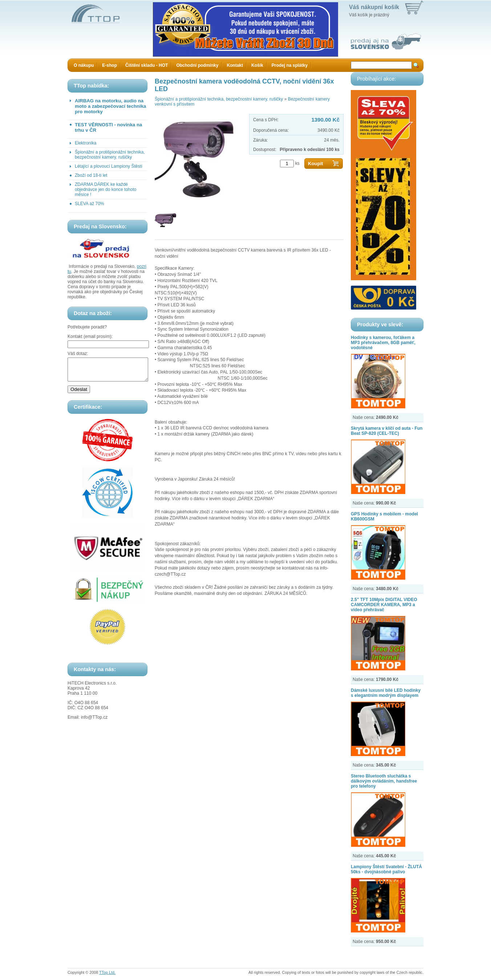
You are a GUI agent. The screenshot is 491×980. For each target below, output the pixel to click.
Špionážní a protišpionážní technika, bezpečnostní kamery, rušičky (110, 155)
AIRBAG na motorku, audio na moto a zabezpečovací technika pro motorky (110, 106)
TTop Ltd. (107, 972)
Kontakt (235, 65)
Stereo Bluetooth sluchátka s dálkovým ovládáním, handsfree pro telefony (384, 781)
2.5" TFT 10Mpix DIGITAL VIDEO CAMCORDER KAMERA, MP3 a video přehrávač (384, 605)
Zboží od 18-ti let (91, 175)
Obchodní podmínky (197, 65)
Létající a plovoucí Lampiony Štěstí (109, 166)
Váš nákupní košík (374, 7)
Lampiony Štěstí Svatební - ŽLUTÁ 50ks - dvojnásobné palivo (386, 869)
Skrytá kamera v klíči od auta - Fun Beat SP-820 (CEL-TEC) (387, 431)
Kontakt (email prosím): (90, 336)
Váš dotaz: (78, 354)
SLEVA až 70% (90, 204)
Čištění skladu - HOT (147, 65)
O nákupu (84, 65)
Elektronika (86, 143)
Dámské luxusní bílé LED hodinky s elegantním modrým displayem (386, 693)
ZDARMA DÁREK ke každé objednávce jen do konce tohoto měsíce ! (105, 189)
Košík (257, 65)
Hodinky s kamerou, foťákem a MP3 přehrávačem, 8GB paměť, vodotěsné (383, 343)
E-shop (109, 65)
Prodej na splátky (290, 65)
